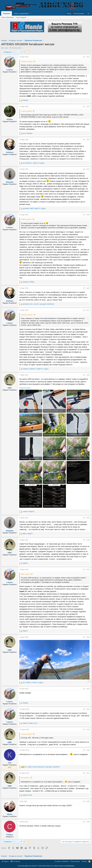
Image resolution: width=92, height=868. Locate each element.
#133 (88, 689)
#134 (88, 709)
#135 (88, 730)
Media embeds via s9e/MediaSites (64, 866)
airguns (5, 861)
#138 (88, 801)
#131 (88, 569)
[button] (31, 13)
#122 (88, 107)
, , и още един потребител (38, 304)
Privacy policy (75, 861)
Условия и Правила (62, 861)
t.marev (6, 48)
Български (15, 861)
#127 (88, 310)
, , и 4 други (33, 163)
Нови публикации (7, 17)
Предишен (8, 52)
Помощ (84, 861)
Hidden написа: (26, 219)
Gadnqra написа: (27, 61)
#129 (88, 518)
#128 (88, 375)
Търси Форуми (21, 17)
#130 (88, 540)
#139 (88, 822)
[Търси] (88, 13)
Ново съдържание (21, 13)
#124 (88, 169)
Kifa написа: (25, 778)
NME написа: (26, 574)
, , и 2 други (34, 208)
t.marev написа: (26, 111)
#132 (88, 637)
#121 (88, 57)
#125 (88, 215)
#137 (88, 773)
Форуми (7, 13)
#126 (88, 288)
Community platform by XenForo (35, 866)
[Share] (84, 57)
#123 (88, 140)
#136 (88, 750)
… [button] (18, 52)
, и (30, 723)
